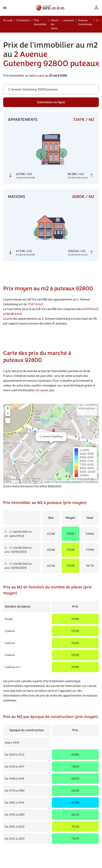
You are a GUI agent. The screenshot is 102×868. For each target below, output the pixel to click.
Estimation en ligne (51, 102)
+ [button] (8, 408)
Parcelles (40, 486)
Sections (26, 486)
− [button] (8, 413)
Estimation (23, 20)
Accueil (8, 20)
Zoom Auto (11, 486)
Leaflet (47, 482)
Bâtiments (55, 486)
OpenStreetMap (62, 482)
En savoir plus (45, 390)
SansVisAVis (92, 482)
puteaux (69, 20)
